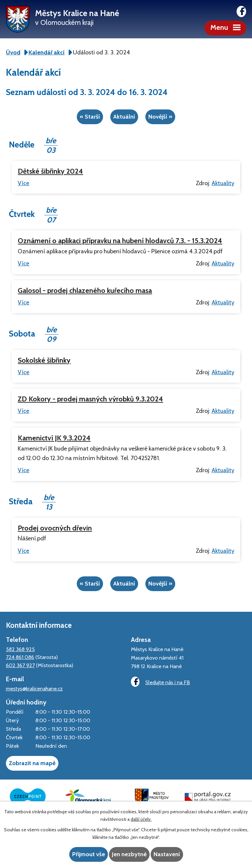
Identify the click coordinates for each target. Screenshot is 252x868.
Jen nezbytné (129, 854)
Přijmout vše (89, 854)
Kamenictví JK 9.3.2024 (54, 438)
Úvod (13, 52)
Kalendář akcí (47, 52)
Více (23, 183)
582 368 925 (20, 649)
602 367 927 (20, 665)
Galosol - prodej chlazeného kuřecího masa (85, 290)
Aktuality (223, 183)
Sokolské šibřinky (44, 360)
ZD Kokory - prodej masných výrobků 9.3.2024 (90, 399)
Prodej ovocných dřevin (55, 528)
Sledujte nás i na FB (160, 682)
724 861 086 (20, 657)
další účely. (141, 819)
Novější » (160, 117)
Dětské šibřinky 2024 (50, 171)
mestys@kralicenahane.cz (34, 688)
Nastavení (167, 854)
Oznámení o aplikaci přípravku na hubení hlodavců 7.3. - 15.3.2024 (120, 241)
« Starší (90, 117)
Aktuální (124, 117)
